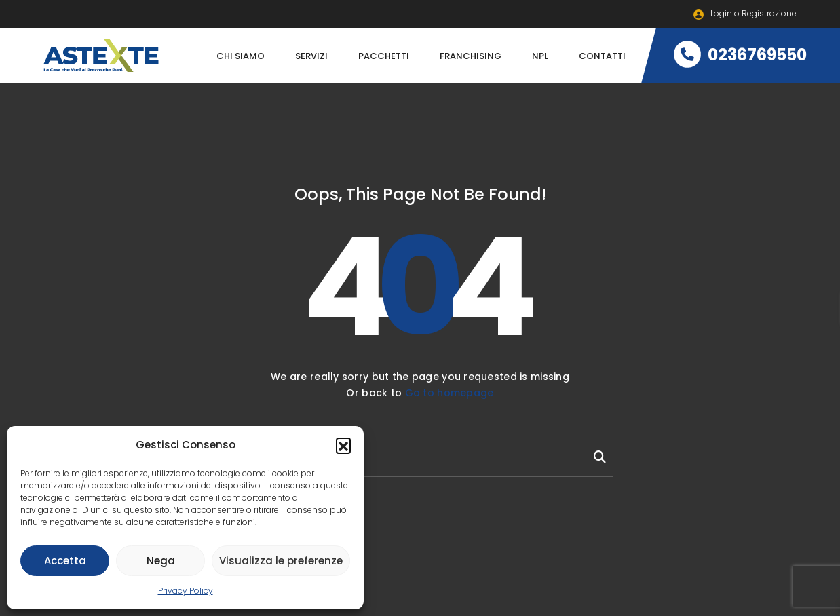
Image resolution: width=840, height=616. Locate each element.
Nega (161, 561)
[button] (343, 445)
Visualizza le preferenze (281, 561)
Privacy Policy (186, 591)
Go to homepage (450, 393)
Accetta (65, 561)
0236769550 (740, 55)
